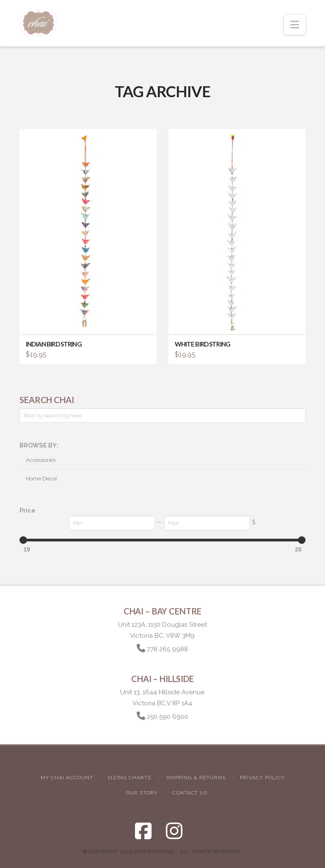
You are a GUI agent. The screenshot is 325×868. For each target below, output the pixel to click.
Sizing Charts (129, 778)
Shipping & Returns (196, 778)
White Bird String (202, 344)
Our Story (142, 793)
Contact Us (190, 793)
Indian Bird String (54, 344)
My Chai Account (67, 778)
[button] (295, 25)
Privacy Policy (262, 778)
